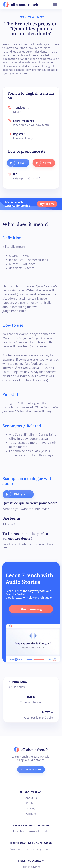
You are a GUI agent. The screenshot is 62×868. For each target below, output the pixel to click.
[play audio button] (11, 163)
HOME (21, 17)
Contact (31, 803)
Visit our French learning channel (31, 849)
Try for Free (47, 204)
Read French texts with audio (31, 831)
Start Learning (31, 609)
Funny (29, 138)
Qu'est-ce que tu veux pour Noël (29, 503)
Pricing (31, 809)
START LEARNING (31, 769)
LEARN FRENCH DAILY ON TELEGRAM (31, 843)
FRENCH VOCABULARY (31, 861)
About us (31, 798)
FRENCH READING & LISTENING (31, 826)
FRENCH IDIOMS (36, 17)
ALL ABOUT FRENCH (31, 792)
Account (31, 814)
